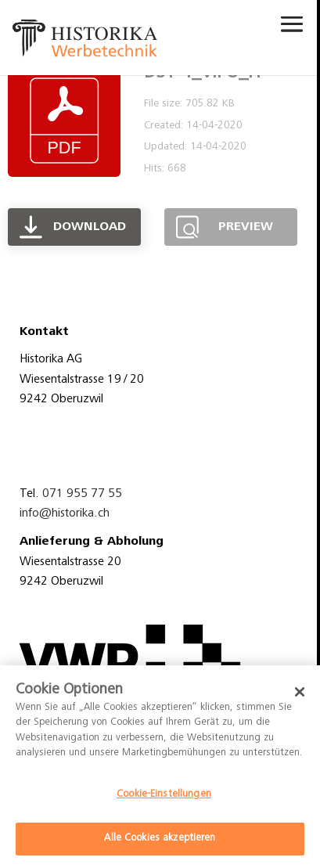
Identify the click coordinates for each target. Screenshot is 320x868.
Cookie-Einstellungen (164, 795)
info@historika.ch (65, 513)
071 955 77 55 (82, 494)
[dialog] (160, 767)
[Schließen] (300, 692)
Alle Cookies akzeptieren (160, 839)
